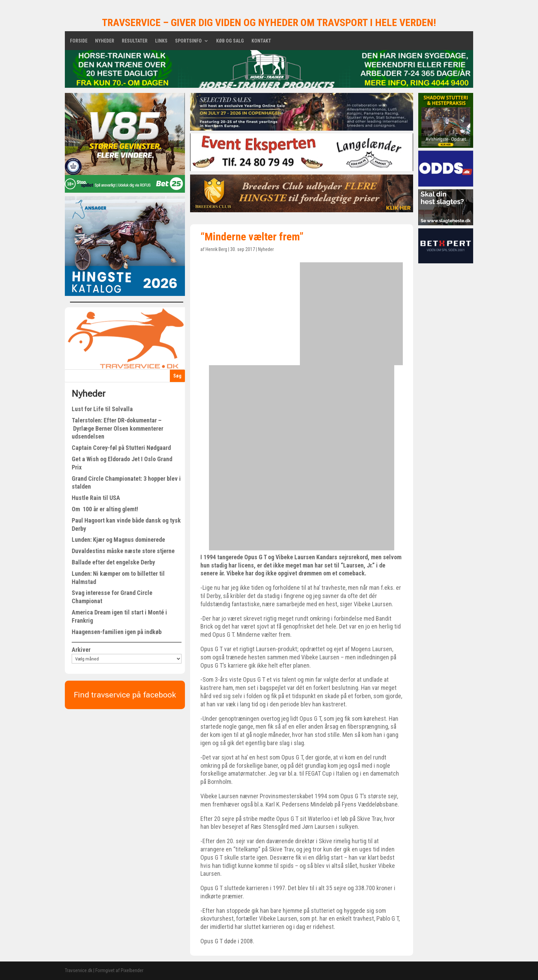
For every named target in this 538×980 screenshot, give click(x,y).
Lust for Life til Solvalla (102, 409)
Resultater (135, 41)
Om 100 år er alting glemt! (105, 509)
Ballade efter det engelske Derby (113, 562)
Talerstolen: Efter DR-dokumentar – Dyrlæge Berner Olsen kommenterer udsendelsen (118, 428)
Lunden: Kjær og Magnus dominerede (118, 540)
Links (161, 41)
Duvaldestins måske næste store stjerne (123, 551)
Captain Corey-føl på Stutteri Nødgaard (121, 448)
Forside (79, 41)
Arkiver (81, 650)
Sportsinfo (188, 41)
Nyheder (105, 41)
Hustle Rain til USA (96, 498)
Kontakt (261, 41)
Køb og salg (230, 41)
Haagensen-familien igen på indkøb (117, 632)
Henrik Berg (216, 249)
